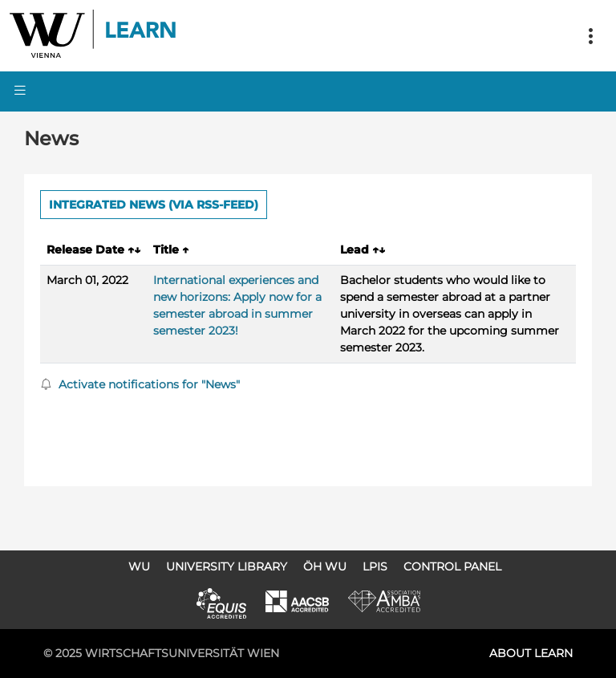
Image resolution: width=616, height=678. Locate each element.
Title (171, 250)
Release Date (93, 250)
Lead (363, 250)
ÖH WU (325, 566)
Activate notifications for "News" (140, 384)
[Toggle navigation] (590, 36)
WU (139, 566)
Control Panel (452, 566)
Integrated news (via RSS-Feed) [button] (154, 205)
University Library (227, 566)
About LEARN (531, 653)
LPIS (375, 566)
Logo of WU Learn (94, 36)
